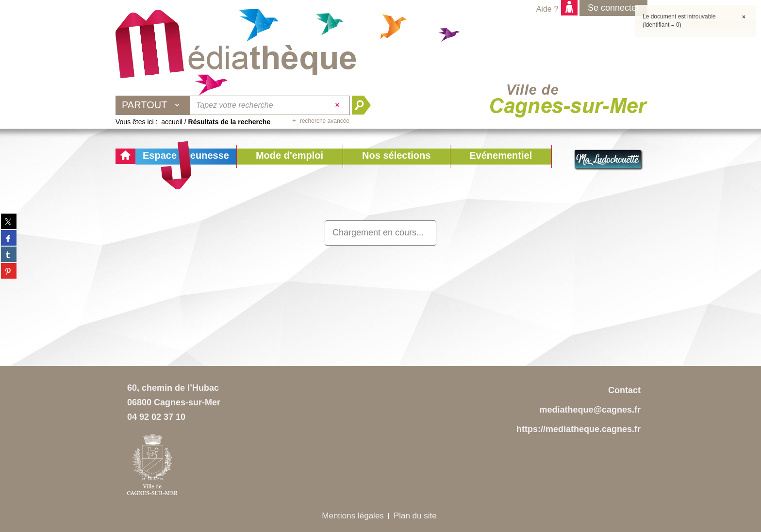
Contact (624, 390)
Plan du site (415, 516)
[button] (290, 157)
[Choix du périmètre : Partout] (153, 105)
